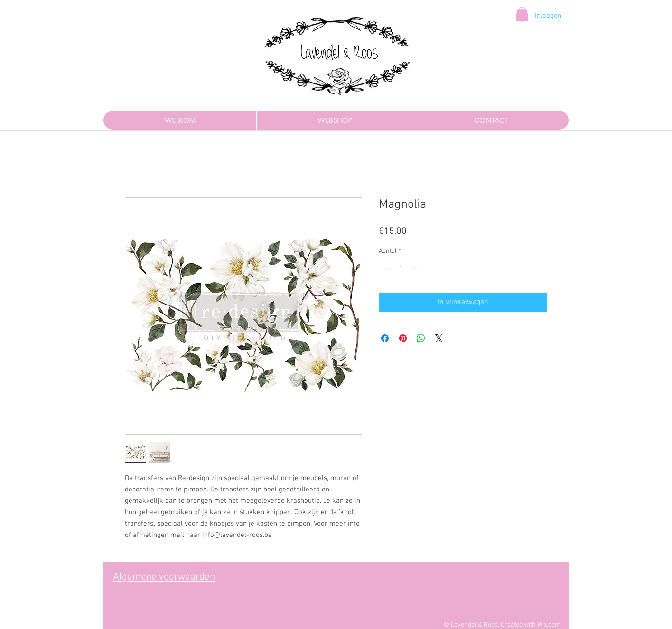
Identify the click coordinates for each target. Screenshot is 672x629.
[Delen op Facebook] (385, 338)
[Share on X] (439, 338)
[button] (522, 14)
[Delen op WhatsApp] (421, 338)
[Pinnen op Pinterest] (403, 338)
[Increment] (415, 269)
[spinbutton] (401, 269)
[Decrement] (386, 269)
